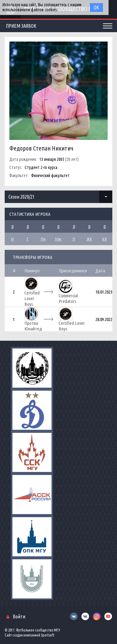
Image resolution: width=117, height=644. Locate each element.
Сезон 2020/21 (22, 197)
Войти (19, 617)
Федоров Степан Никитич (41, 148)
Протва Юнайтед (33, 326)
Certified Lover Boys (32, 298)
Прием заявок (21, 26)
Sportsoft (48, 635)
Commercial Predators (68, 298)
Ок (96, 7)
